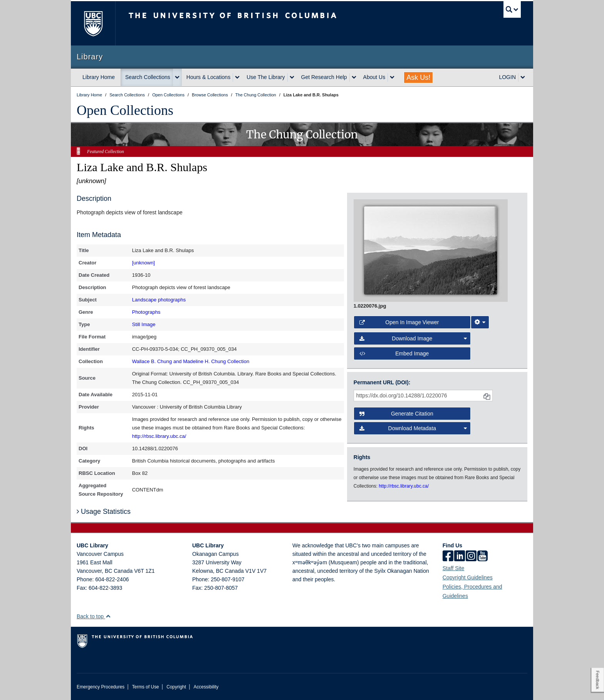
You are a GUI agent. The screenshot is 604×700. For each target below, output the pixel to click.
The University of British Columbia (93, 23)
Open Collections (125, 110)
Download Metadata (413, 428)
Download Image (413, 338)
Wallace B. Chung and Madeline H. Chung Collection (191, 361)
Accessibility (206, 687)
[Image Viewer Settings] (480, 322)
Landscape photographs (159, 300)
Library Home (99, 77)
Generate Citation (396, 414)
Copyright (176, 687)
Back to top (94, 616)
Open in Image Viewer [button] (399, 322)
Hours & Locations (208, 77)
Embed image (394, 353)
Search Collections (148, 77)
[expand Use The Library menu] (292, 77)
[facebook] (448, 557)
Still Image (144, 324)
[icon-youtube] (482, 557)
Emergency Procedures (101, 687)
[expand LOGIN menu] (523, 77)
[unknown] (143, 263)
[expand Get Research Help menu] (354, 77)
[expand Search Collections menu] (177, 77)
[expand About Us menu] (392, 77)
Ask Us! (418, 77)
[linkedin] (460, 557)
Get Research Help (324, 77)
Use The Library (266, 77)
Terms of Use (146, 687)
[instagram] (471, 557)
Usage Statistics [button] (104, 512)
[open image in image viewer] (431, 250)
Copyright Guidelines (468, 577)
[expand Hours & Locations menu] (237, 77)
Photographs (146, 312)
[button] (108, 616)
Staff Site (454, 568)
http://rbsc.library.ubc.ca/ (159, 436)
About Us (374, 77)
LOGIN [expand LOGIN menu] (507, 77)
